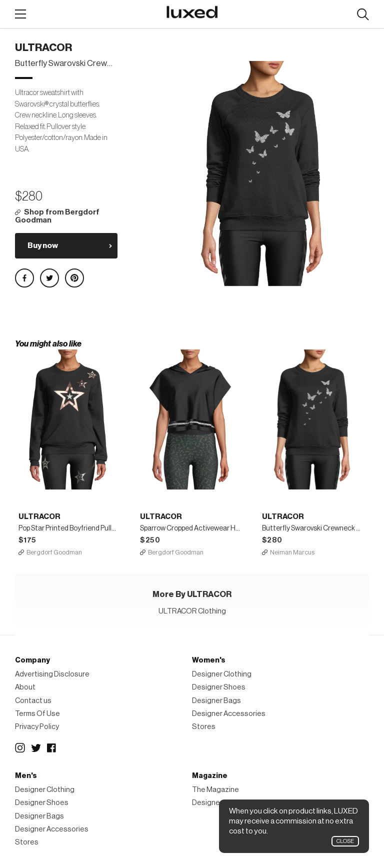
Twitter (36, 748)
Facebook (52, 748)
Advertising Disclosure (52, 674)
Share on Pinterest (74, 278)
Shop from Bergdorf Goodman (57, 216)
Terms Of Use (37, 714)
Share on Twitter (49, 278)
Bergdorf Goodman (54, 552)
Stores (204, 727)
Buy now (43, 245)
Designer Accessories (229, 714)
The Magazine (215, 790)
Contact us (33, 701)
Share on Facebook (24, 278)
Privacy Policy (37, 727)
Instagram (20, 748)
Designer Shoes (219, 687)
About (25, 687)
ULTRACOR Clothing (192, 611)
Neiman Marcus (292, 552)
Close (345, 841)
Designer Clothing (222, 674)
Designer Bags (216, 701)
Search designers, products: (363, 15)
